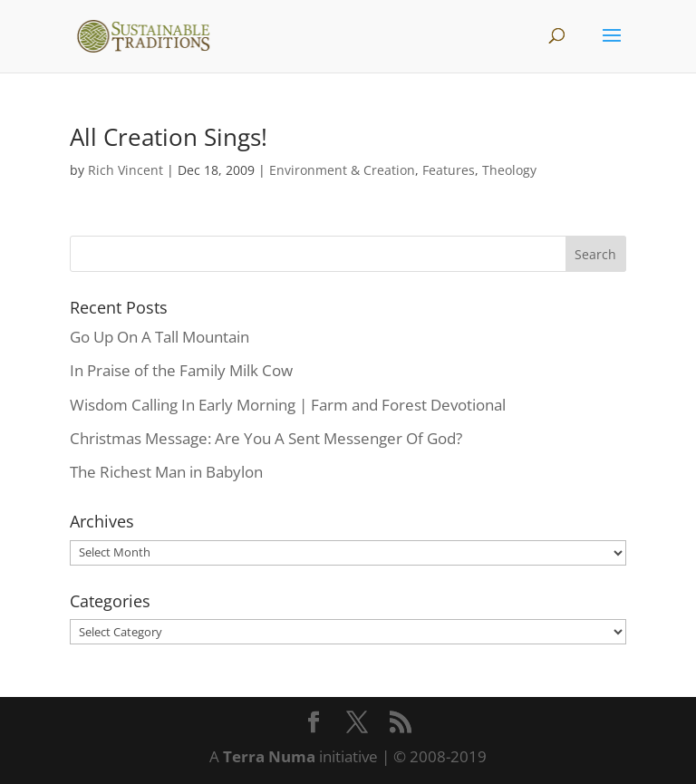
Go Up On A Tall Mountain (159, 337)
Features (449, 170)
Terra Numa (269, 756)
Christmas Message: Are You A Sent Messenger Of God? (266, 438)
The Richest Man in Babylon (166, 472)
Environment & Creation (342, 170)
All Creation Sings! (169, 137)
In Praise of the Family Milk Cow (181, 370)
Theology (509, 170)
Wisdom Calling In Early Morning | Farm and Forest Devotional (288, 405)
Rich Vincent (126, 170)
